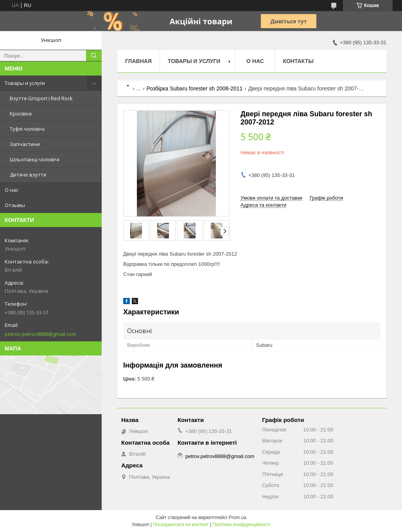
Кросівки (21, 114)
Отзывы (15, 205)
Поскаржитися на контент (181, 525)
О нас (12, 190)
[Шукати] (94, 56)
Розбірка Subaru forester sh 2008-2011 (195, 88)
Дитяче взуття (28, 175)
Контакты (298, 61)
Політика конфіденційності (241, 525)
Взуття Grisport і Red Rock (41, 98)
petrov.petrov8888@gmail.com (40, 334)
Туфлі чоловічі (27, 129)
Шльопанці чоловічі (35, 159)
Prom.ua (238, 518)
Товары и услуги (25, 83)
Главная (138, 61)
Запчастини (25, 144)
